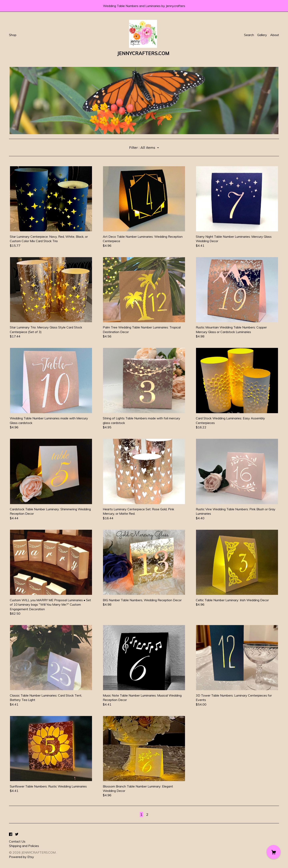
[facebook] (11, 835)
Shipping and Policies (24, 846)
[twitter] (17, 835)
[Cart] (274, 852)
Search (249, 35)
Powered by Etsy (21, 857)
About (275, 35)
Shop (13, 35)
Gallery (262, 35)
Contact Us (17, 841)
